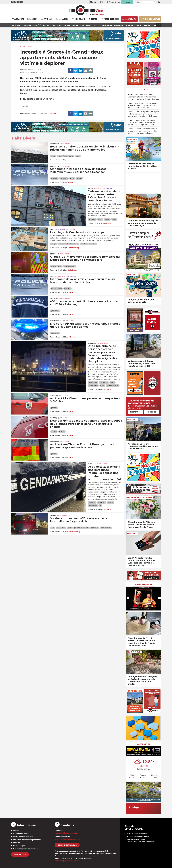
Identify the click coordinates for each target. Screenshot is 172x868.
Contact (16, 831)
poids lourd (95, 528)
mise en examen (56, 289)
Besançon (54, 144)
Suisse (90, 188)
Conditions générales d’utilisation (26, 849)
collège (54, 244)
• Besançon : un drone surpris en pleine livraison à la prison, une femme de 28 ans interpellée (142, 105)
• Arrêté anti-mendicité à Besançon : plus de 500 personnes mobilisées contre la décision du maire (143, 97)
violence (79, 178)
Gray (52, 229)
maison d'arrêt (62, 156)
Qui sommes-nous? (21, 834)
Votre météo (144, 744)
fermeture (84, 244)
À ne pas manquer (144, 584)
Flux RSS (17, 843)
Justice (109, 188)
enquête (111, 503)
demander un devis (67, 845)
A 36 (53, 528)
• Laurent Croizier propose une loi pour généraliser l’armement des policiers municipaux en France (143, 131)
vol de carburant (106, 528)
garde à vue (64, 178)
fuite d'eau (93, 244)
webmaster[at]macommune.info (67, 861)
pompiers (54, 408)
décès (100, 219)
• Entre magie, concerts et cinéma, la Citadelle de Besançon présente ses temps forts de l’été (141, 122)
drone (53, 156)
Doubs (53, 516)
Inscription (136, 412)
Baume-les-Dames (58, 321)
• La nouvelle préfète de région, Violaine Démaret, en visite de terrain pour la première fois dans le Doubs (143, 114)
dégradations (93, 383)
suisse (114, 219)
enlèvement (102, 503)
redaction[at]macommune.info (67, 833)
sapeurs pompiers (70, 266)
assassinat (92, 219)
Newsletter (20, 854)
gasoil (70, 528)
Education (60, 229)
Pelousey (54, 299)
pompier (62, 432)
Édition (89, 14)
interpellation (104, 383)
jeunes (113, 383)
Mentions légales (20, 846)
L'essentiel (144, 90)
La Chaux (54, 396)
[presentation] (128, 598)
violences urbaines (113, 386)
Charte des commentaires (23, 837)
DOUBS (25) (55, 418)
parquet (107, 219)
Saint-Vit (92, 464)
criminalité (92, 503)
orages (53, 266)
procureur (67, 289)
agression (54, 178)
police (71, 156)
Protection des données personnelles (28, 840)
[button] (155, 2)
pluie (60, 266)
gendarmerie (55, 311)
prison (78, 156)
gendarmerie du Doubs (81, 528)
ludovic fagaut (93, 386)
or (100, 506)
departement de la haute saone (68, 244)
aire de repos (61, 528)
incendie (25, 106)
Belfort (54, 276)
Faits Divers (26, 47)
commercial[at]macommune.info (67, 839)
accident (54, 432)
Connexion (151, 412)
